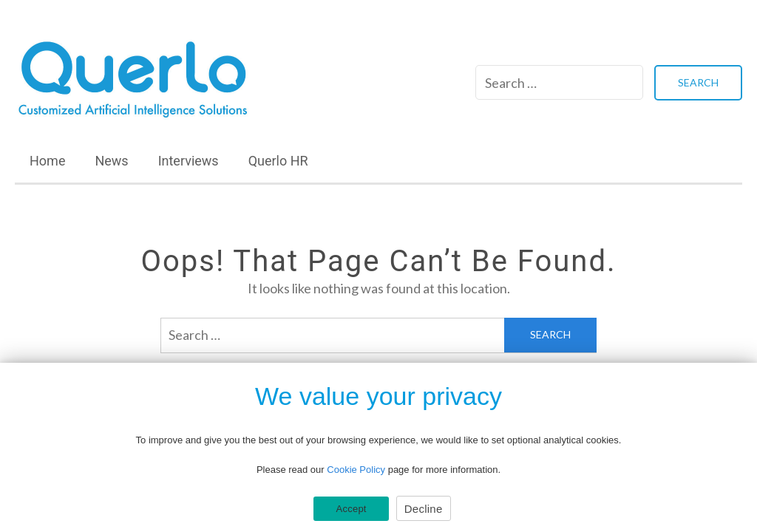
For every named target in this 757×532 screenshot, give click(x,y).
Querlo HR (278, 161)
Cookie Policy (356, 470)
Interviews (189, 161)
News (111, 161)
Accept (351, 509)
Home (47, 161)
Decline (424, 509)
